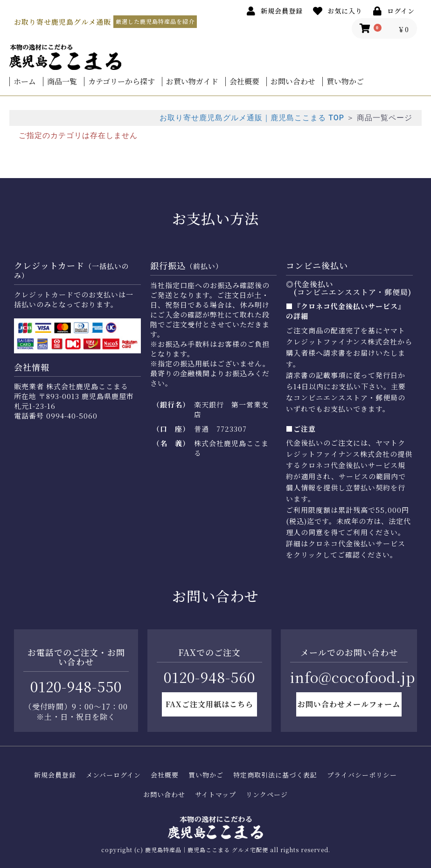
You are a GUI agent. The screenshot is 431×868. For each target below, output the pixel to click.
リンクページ (267, 795)
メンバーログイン (113, 775)
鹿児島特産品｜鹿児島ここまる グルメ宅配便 (207, 850)
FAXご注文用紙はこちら (209, 704)
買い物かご (345, 82)
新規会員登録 (55, 775)
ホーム (25, 82)
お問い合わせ (293, 82)
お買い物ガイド (192, 82)
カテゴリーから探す (122, 82)
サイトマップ (215, 795)
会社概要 (244, 82)
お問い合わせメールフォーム (349, 704)
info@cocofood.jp (353, 677)
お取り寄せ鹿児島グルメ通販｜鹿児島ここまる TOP (252, 118)
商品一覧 (62, 82)
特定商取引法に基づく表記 (275, 775)
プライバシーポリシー (362, 775)
